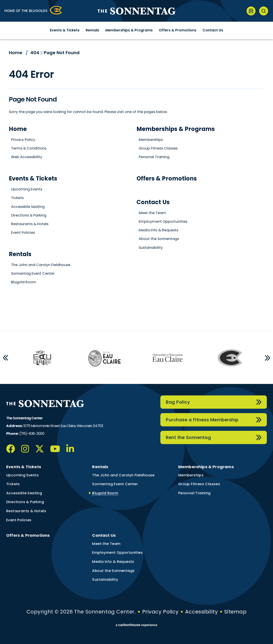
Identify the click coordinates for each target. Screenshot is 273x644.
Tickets (17, 198)
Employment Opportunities (163, 221)
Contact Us (213, 30)
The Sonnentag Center (136, 11)
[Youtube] (55, 449)
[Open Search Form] (264, 11)
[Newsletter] (251, 11)
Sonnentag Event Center (33, 273)
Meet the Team (152, 213)
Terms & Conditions (29, 148)
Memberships (151, 140)
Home (16, 53)
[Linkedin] (70, 449)
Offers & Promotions (178, 30)
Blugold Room (24, 282)
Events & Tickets (65, 30)
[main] (136, 185)
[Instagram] (25, 449)
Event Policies (23, 233)
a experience (136, 625)
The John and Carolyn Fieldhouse (41, 265)
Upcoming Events (27, 189)
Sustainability (151, 248)
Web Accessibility (27, 157)
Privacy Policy (23, 140)
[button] (6, 358)
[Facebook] (11, 449)
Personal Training (154, 157)
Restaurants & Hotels (30, 224)
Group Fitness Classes (158, 148)
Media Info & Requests (158, 230)
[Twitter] (40, 449)
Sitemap (235, 612)
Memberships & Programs (129, 30)
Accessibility (201, 612)
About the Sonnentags (159, 239)
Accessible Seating (28, 207)
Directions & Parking (29, 215)
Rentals (92, 30)
